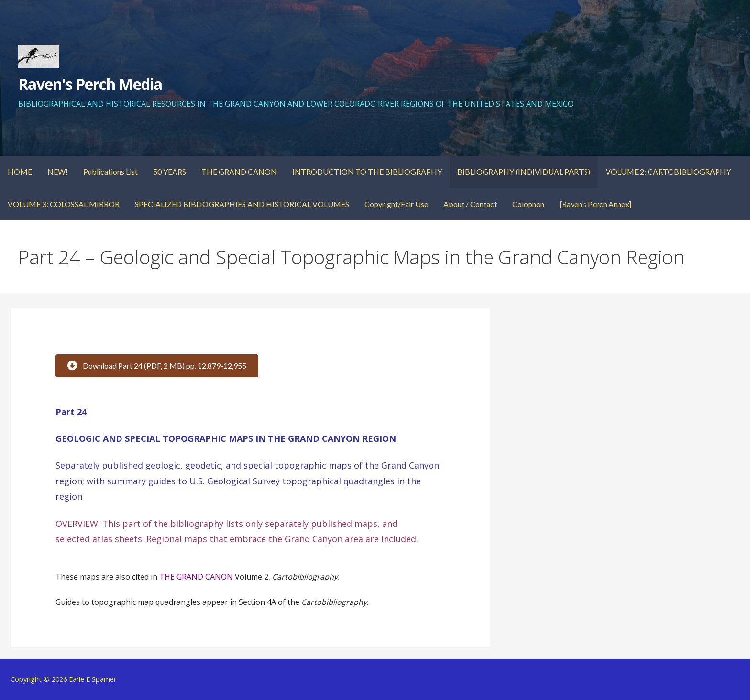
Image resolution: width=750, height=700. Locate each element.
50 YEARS (170, 171)
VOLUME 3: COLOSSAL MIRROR (64, 204)
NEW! (58, 171)
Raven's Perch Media (90, 84)
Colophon (528, 204)
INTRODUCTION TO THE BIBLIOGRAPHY (367, 171)
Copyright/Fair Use (396, 204)
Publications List (110, 171)
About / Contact (470, 204)
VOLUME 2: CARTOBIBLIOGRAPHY (668, 171)
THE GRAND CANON (239, 171)
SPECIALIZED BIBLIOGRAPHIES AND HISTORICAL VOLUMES (242, 204)
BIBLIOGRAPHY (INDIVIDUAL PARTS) (524, 171)
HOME (20, 171)
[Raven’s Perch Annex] (596, 204)
